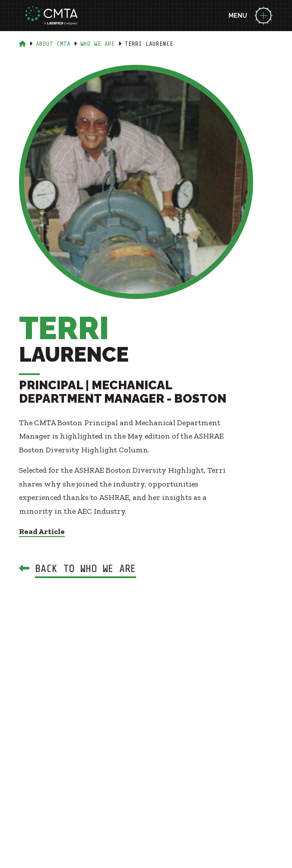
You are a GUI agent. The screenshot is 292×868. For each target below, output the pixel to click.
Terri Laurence (149, 44)
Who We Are (98, 44)
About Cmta (53, 44)
